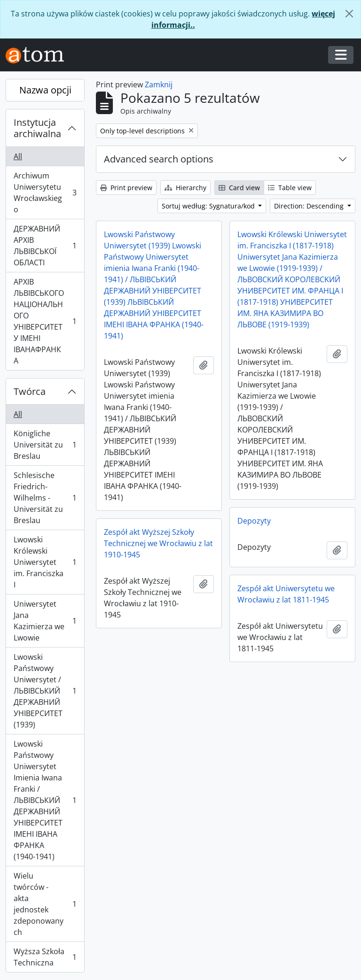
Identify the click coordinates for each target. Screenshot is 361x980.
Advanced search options (159, 159)
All (18, 156)
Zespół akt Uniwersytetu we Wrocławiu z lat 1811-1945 (286, 594)
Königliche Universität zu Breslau (45, 445)
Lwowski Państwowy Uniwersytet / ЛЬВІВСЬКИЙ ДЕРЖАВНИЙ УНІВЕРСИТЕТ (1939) (45, 691)
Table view (290, 188)
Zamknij (159, 85)
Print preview (126, 188)
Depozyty (254, 521)
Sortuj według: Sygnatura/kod (209, 206)
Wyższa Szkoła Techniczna (45, 957)
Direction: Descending (310, 206)
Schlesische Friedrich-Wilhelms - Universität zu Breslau (45, 498)
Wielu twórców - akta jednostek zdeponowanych (45, 904)
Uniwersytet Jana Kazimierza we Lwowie (45, 621)
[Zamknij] (349, 14)
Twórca (30, 391)
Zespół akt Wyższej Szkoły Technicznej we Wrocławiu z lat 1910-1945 (158, 543)
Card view (239, 188)
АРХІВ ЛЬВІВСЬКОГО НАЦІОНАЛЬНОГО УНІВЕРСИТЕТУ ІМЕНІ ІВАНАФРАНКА (45, 321)
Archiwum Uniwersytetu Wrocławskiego (45, 193)
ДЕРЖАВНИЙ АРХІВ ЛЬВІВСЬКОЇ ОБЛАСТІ (45, 246)
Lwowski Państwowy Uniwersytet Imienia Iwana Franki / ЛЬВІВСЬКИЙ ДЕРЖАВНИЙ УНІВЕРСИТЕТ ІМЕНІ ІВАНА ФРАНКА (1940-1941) (45, 800)
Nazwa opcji (45, 90)
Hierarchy (185, 188)
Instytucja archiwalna (37, 128)
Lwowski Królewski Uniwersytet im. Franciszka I (45, 562)
